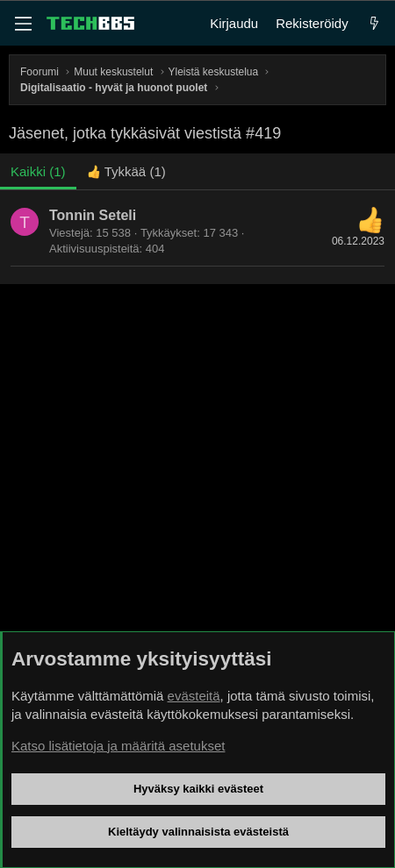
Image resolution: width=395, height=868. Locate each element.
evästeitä (194, 696)
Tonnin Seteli (93, 215)
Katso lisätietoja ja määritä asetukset (118, 746)
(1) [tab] (38, 171)
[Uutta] (374, 23)
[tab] (126, 171)
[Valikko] (23, 24)
